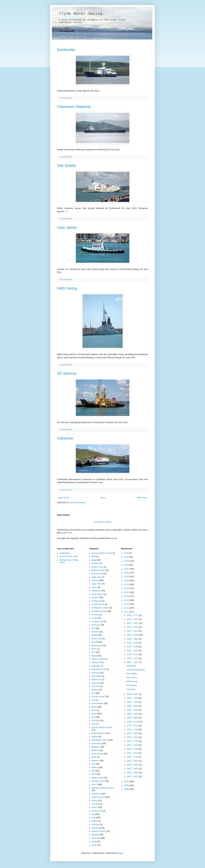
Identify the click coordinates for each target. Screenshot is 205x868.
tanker (94, 807)
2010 (127, 782)
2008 (127, 789)
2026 (127, 553)
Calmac (95, 580)
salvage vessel (98, 781)
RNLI (94, 774)
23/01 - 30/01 (133, 769)
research (95, 761)
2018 (127, 584)
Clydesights (65, 553)
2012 (127, 608)
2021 (127, 573)
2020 (127, 577)
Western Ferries (99, 831)
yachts (94, 845)
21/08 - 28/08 (133, 639)
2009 (127, 785)
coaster (95, 598)
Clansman (65, 438)
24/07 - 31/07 (133, 651)
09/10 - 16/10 (133, 631)
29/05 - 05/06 (133, 706)
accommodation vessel (102, 553)
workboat (96, 838)
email (69, 533)
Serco (94, 785)
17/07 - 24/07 (133, 655)
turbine (95, 821)
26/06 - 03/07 (133, 694)
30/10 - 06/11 (133, 623)
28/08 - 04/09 (133, 635)
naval (94, 714)
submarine (96, 794)
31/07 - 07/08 (133, 647)
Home (103, 498)
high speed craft (99, 669)
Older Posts (142, 498)
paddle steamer (98, 733)
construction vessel (100, 608)
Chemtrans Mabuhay (74, 107)
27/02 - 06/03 (133, 753)
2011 (127, 612)
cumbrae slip (97, 622)
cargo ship (96, 584)
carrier (94, 587)
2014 (127, 600)
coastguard (96, 601)
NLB (93, 717)
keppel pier (96, 679)
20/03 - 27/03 (133, 741)
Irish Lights (96, 676)
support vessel (98, 797)
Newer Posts (63, 498)
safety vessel (97, 778)
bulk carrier (96, 574)
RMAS (94, 767)
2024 (127, 561)
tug (93, 814)
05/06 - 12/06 (133, 702)
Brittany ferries (98, 570)
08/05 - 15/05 (133, 714)
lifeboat (95, 690)
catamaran (96, 591)
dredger (95, 632)
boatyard (95, 563)
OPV (94, 724)
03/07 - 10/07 (133, 662)
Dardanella (66, 50)
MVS (94, 710)
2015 (127, 596)
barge (94, 560)
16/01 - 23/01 (133, 773)
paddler (95, 737)
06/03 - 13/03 (133, 749)
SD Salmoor (67, 373)
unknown (96, 824)
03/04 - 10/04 (133, 733)
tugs (93, 818)
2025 (127, 557)
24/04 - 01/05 (133, 722)
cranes (95, 618)
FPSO (94, 649)
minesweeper (97, 703)
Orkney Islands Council (102, 727)
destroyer (96, 625)
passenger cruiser (99, 740)
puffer (94, 757)
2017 (127, 588)
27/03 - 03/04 (133, 737)
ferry (94, 642)
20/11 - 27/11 (133, 615)
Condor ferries (98, 604)
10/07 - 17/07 (133, 659)
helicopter (96, 666)
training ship (97, 811)
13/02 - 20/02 (133, 761)
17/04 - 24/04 (133, 726)
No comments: (66, 98)
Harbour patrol (98, 659)
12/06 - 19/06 (133, 698)
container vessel (99, 611)
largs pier (96, 683)
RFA (93, 764)
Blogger (120, 853)
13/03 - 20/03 (133, 745)
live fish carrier (98, 697)
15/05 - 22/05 (133, 710)
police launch (97, 754)
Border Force (97, 567)
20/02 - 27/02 (133, 757)
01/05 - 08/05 (133, 718)
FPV (93, 652)
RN (93, 771)
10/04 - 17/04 (133, 730)
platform (95, 750)
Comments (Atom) (77, 503)
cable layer (96, 577)
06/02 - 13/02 (133, 765)
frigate (94, 656)
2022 (127, 569)
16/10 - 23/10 (133, 627)
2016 (127, 592)
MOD (94, 707)
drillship (95, 635)
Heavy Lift (96, 662)
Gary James (67, 227)
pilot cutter (96, 743)
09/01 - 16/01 (133, 777)
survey (94, 800)
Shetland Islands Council (103, 788)
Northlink (95, 721)
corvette (95, 615)
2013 (127, 604)
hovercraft (96, 673)
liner (93, 693)
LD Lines (95, 686)
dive (93, 628)
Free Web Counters (102, 522)
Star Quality (67, 165)
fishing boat (97, 645)
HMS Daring (67, 288)
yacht (94, 842)
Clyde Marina (97, 594)
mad (93, 700)
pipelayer (96, 747)
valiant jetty (97, 828)
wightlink (95, 835)
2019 (127, 581)
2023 (127, 565)
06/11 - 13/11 (133, 619)
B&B (94, 556)
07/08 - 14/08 (133, 643)
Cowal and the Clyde (69, 556)
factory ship (97, 639)
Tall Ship (95, 804)
